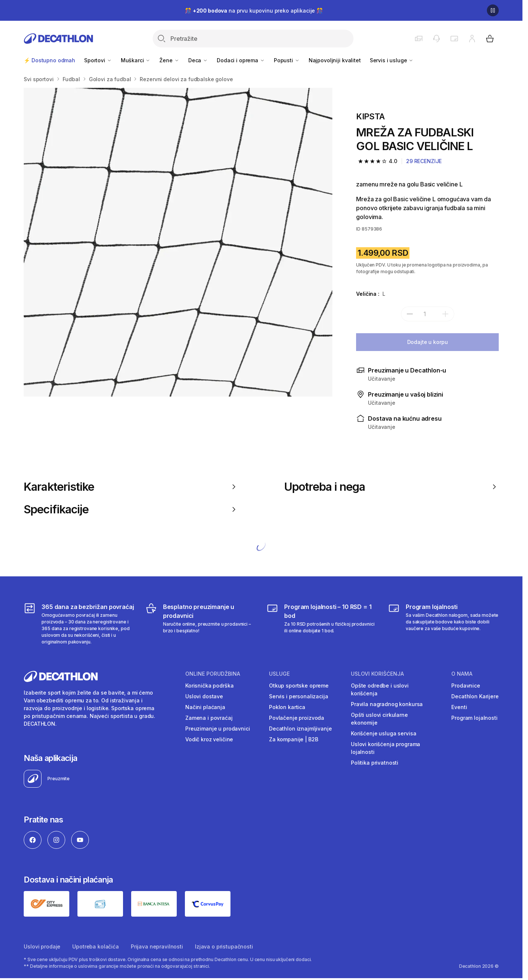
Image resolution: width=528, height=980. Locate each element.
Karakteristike (131, 487)
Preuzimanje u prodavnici (218, 729)
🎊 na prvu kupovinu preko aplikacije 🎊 (254, 11)
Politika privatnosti (375, 763)
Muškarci (136, 60)
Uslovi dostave (204, 696)
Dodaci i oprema (241, 60)
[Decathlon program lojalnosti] (443, 624)
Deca (198, 60)
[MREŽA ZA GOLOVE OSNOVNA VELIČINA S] (178, 242)
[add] (445, 314)
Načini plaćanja (205, 707)
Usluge (279, 674)
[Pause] (493, 10)
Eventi (459, 707)
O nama (462, 674)
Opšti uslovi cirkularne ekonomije (379, 719)
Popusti (287, 60)
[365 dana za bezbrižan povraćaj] (79, 624)
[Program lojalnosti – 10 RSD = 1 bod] (322, 624)
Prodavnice (466, 686)
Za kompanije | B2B (293, 739)
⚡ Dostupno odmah (49, 60)
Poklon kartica (287, 707)
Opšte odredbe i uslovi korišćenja (380, 689)
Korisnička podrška (209, 686)
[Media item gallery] (178, 242)
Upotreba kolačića (96, 946)
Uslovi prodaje (42, 946)
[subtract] (410, 314)
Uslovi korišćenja (377, 674)
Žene (169, 60)
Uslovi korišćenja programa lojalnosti (386, 748)
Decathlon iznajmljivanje (300, 729)
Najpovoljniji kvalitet (335, 60)
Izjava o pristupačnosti (224, 946)
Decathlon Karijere (475, 696)
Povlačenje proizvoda (297, 718)
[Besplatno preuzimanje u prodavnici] (201, 624)
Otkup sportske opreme (299, 686)
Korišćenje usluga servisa (384, 733)
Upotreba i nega (391, 487)
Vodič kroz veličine (209, 739)
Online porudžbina (213, 674)
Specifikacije (131, 509)
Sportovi (98, 60)
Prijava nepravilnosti (157, 946)
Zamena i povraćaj (209, 718)
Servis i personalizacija (299, 696)
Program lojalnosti (474, 718)
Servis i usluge (392, 60)
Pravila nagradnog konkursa (387, 704)
